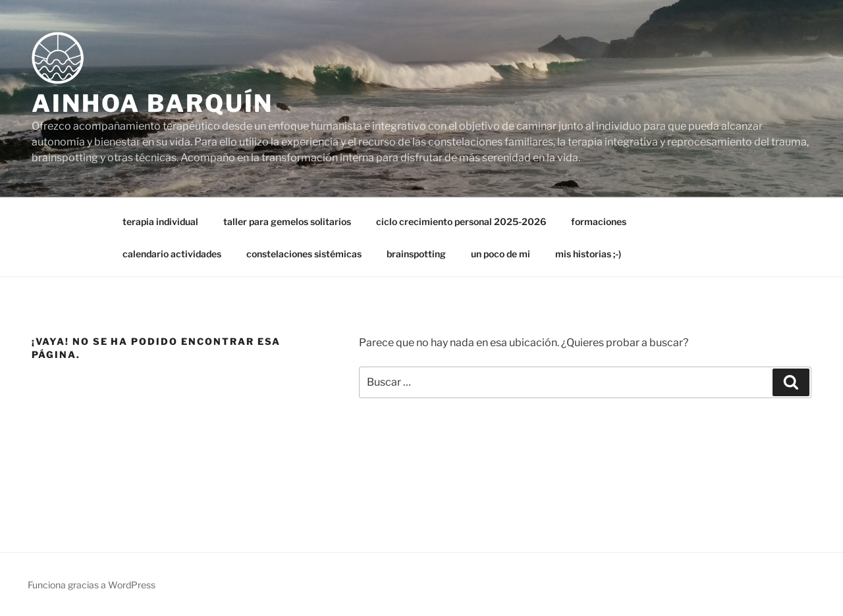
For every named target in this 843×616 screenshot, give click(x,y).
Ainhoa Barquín (152, 103)
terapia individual (160, 221)
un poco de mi (501, 254)
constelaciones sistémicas (304, 254)
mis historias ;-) (588, 254)
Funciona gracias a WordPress (92, 585)
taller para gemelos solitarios (287, 221)
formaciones (599, 221)
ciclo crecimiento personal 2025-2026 (461, 221)
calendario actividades (172, 254)
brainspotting (416, 254)
